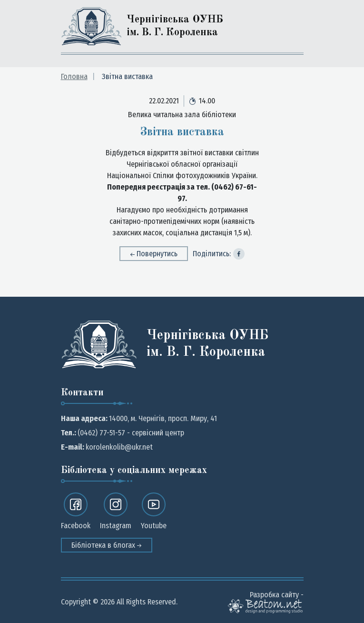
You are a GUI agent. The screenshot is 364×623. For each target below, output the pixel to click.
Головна (74, 76)
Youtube (154, 511)
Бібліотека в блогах (107, 545)
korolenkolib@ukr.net (119, 447)
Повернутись (154, 254)
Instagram (116, 511)
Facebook (76, 511)
